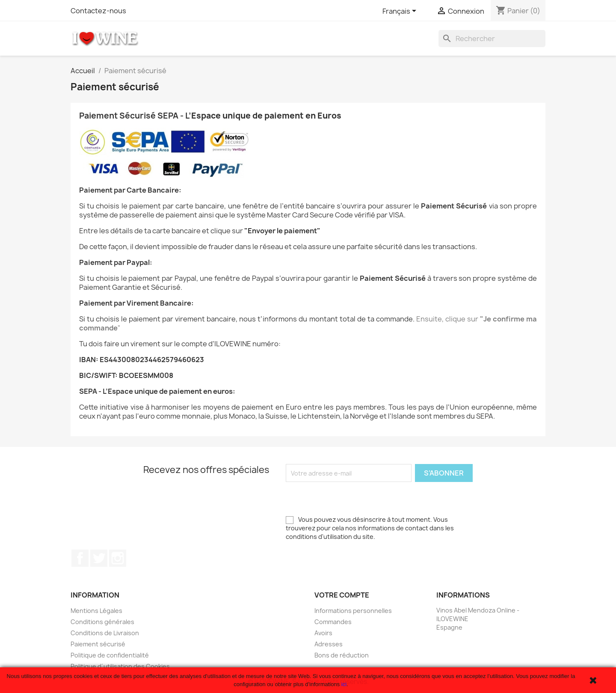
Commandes (333, 622)
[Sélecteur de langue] (401, 12)
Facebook (80, 558)
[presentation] (351, 499)
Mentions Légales (96, 611)
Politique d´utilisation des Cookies (120, 666)
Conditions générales (102, 622)
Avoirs (323, 633)
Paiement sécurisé (98, 644)
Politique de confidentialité (110, 655)
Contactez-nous (98, 11)
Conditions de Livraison (105, 633)
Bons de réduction (342, 655)
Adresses (329, 644)
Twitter (99, 558)
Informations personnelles (353, 611)
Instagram (118, 558)
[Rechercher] (492, 39)
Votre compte (342, 595)
